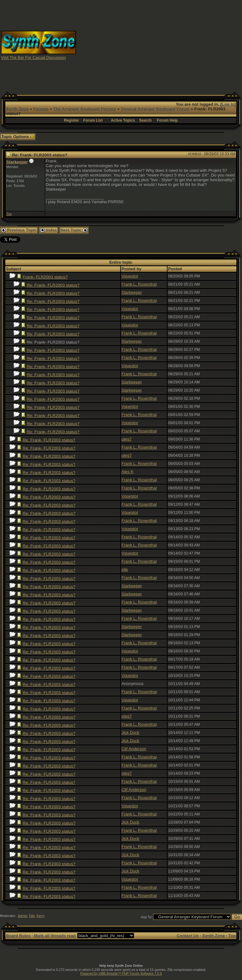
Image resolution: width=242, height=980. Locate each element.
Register (71, 120)
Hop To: (147, 917)
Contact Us (188, 936)
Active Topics (123, 120)
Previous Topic (19, 230)
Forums (41, 109)
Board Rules (18, 936)
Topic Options (18, 137)
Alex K (128, 472)
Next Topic (74, 230)
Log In (228, 104)
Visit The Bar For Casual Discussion (33, 58)
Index (49, 230)
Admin (23, 916)
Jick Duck (130, 732)
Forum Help (167, 120)
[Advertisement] (159, 45)
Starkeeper (17, 162)
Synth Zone (17, 109)
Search (145, 120)
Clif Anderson (134, 749)
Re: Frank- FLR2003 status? (53, 285)
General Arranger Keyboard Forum (155, 109)
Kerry (41, 916)
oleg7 (127, 439)
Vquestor (130, 276)
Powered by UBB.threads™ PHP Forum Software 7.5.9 (121, 973)
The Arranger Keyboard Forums (85, 109)
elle (125, 569)
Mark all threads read (55, 936)
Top (9, 214)
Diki (32, 916)
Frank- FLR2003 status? (45, 277)
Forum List (93, 120)
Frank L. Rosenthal (139, 284)
